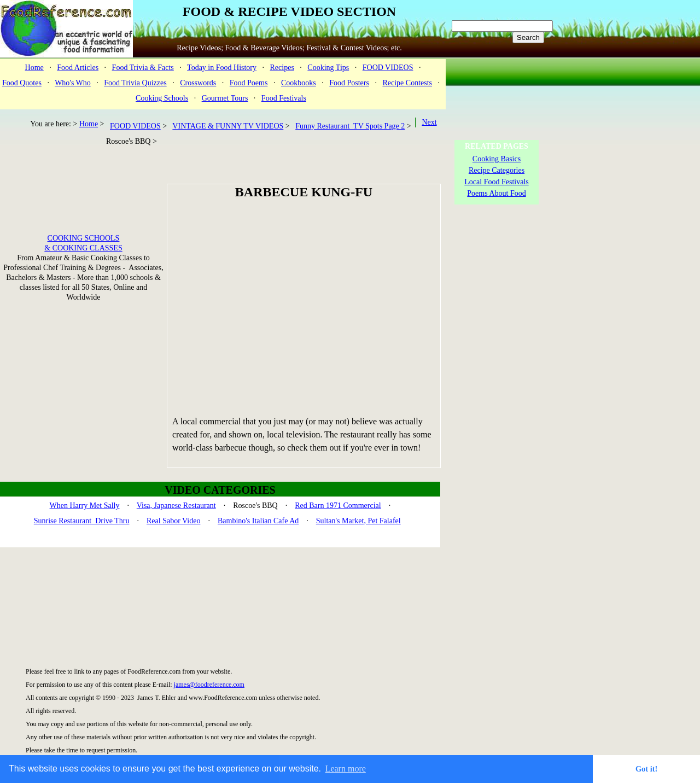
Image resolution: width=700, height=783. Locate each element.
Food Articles (78, 68)
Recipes (282, 68)
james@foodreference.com (209, 685)
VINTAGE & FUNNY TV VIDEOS (228, 126)
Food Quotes (22, 83)
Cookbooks (299, 83)
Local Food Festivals (496, 182)
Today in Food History (222, 68)
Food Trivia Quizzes (135, 83)
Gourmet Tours (225, 98)
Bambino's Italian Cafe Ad (258, 521)
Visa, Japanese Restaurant (176, 506)
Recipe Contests (407, 83)
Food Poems (249, 83)
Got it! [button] (646, 769)
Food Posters (349, 83)
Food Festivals (284, 98)
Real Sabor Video (173, 521)
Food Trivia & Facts (143, 68)
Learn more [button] (346, 769)
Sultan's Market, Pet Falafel (358, 521)
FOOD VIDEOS (388, 68)
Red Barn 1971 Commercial (338, 506)
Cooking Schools (162, 98)
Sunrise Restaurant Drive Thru (82, 521)
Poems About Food (496, 193)
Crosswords (198, 83)
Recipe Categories (497, 170)
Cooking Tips (328, 68)
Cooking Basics (497, 159)
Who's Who (73, 83)
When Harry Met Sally (85, 506)
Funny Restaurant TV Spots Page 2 (350, 126)
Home (34, 68)
